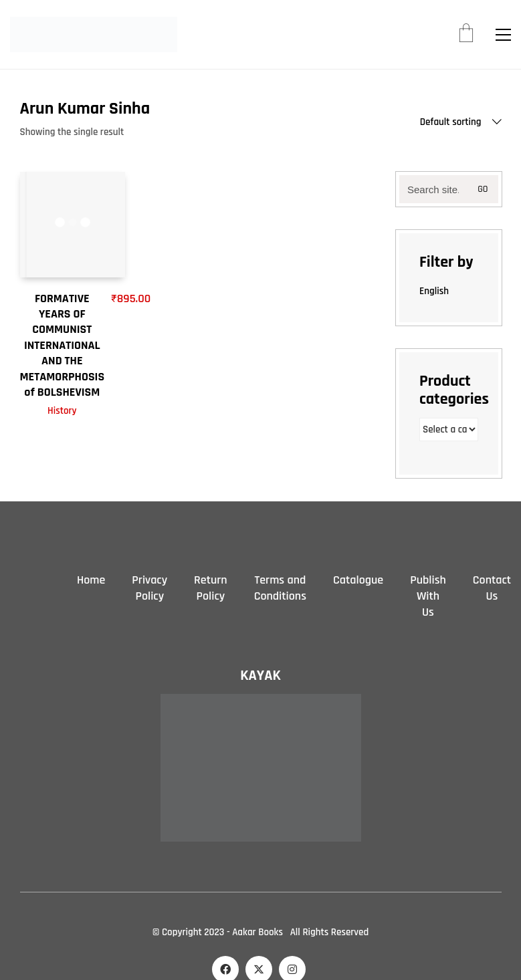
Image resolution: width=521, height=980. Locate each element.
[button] (503, 35)
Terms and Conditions (280, 588)
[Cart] (466, 35)
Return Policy (211, 588)
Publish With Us (428, 596)
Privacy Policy (149, 588)
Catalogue (358, 580)
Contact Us (492, 588)
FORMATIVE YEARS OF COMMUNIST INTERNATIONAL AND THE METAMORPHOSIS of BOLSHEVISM (63, 345)
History (62, 411)
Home (91, 580)
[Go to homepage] (94, 34)
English (434, 291)
